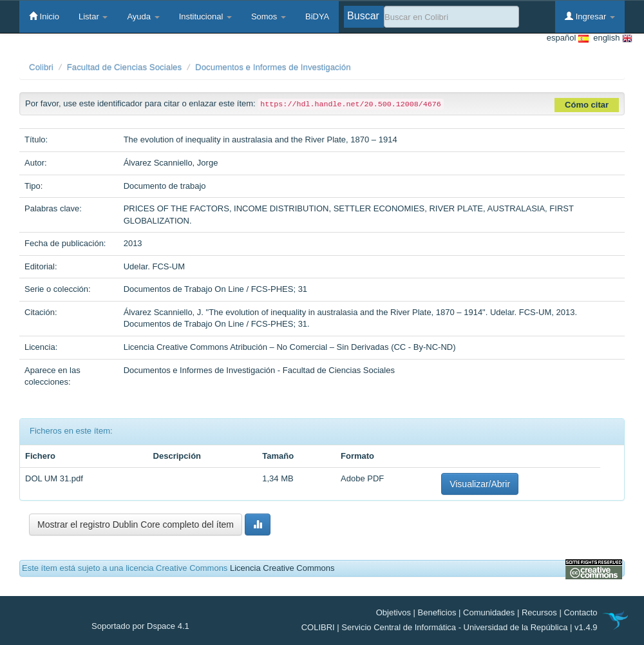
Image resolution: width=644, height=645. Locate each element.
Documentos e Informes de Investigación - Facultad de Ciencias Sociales (259, 370)
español (568, 38)
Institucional (205, 16)
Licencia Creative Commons (282, 568)
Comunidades (489, 612)
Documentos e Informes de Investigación (273, 67)
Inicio (44, 16)
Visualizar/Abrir (480, 484)
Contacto (580, 612)
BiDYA (317, 16)
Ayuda (143, 16)
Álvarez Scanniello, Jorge (171, 163)
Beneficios (437, 612)
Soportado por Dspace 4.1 (140, 626)
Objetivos (393, 612)
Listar (93, 16)
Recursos (539, 612)
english (611, 38)
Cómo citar (587, 105)
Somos (269, 16)
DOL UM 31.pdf (54, 478)
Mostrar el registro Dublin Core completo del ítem (136, 525)
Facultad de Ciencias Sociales (125, 67)
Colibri (41, 67)
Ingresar (590, 16)
